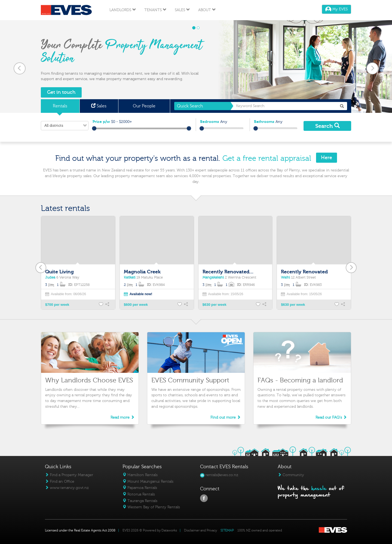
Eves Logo (66, 10)
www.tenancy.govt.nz (67, 488)
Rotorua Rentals (139, 494)
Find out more (226, 417)
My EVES (336, 9)
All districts (66, 126)
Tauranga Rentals (140, 501)
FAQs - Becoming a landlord (300, 380)
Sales (99, 106)
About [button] (207, 10)
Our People (144, 106)
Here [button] (327, 158)
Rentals (60, 106)
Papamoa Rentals (140, 488)
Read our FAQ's (331, 417)
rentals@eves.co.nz (219, 475)
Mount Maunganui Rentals (148, 481)
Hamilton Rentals (140, 475)
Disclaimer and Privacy (200, 530)
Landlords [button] (123, 10)
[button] (20, 67)
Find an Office (60, 481)
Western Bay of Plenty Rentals (151, 507)
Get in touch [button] (61, 92)
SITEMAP (227, 530)
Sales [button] (182, 10)
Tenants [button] (155, 10)
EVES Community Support (190, 380)
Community (291, 475)
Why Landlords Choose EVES (89, 380)
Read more (122, 417)
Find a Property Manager (69, 475)
